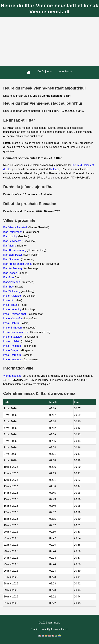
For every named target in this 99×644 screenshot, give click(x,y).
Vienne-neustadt (13, 376)
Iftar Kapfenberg (13, 268)
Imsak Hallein (11, 323)
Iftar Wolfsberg (12, 291)
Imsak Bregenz (12, 350)
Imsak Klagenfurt (13, 319)
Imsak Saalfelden (14, 337)
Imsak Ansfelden (13, 296)
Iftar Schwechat (13, 241)
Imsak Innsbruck (13, 346)
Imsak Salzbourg (13, 328)
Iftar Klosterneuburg (15, 250)
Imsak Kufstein (12, 341)
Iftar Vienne (10, 246)
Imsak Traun (11, 305)
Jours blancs (65, 72)
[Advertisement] (49, 42)
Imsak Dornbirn (12, 355)
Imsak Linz (10, 300)
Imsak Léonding (13, 309)
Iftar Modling (11, 236)
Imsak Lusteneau (13, 360)
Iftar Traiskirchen (13, 232)
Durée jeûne (45, 72)
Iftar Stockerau (12, 259)
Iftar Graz (9, 277)
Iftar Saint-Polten (13, 255)
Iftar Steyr (9, 287)
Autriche (55, 169)
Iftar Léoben (11, 273)
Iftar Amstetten (12, 282)
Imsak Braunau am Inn (17, 332)
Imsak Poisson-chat (15, 314)
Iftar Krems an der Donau (18, 264)
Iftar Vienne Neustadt (16, 227)
